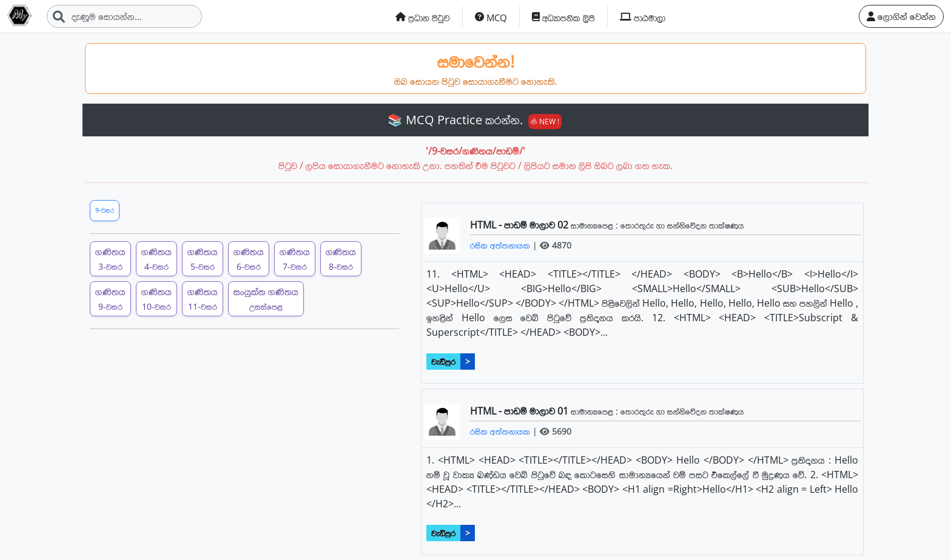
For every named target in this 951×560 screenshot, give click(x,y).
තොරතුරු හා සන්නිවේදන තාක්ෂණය (682, 225)
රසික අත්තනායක (501, 245)
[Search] (124, 16)
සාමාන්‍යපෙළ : (596, 225)
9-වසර (105, 210)
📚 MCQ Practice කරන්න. (475, 120)
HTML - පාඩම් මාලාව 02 (520, 225)
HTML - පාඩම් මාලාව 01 (520, 411)
